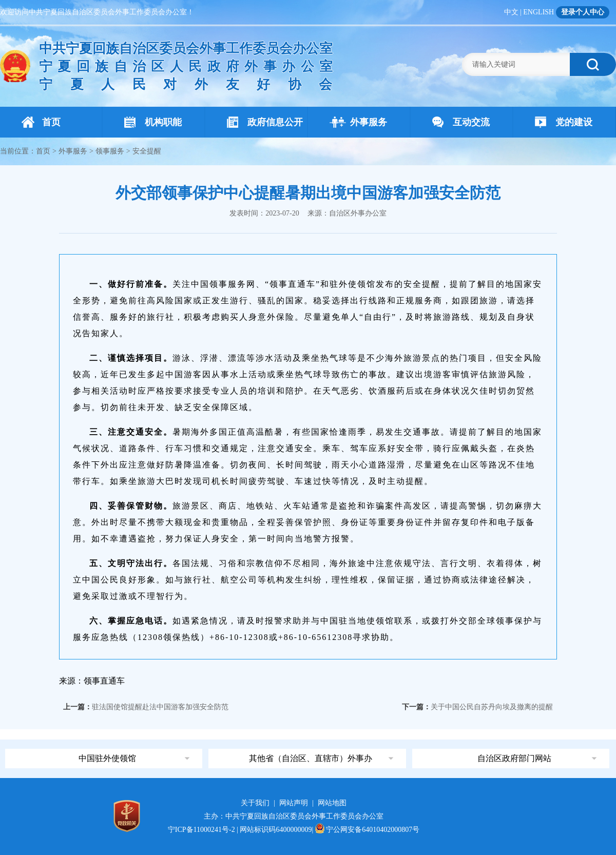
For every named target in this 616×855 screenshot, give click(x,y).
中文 (511, 12)
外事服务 (358, 122)
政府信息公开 (265, 122)
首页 (41, 122)
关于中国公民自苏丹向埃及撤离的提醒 (492, 707)
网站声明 (294, 803)
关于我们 (255, 803)
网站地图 (332, 803)
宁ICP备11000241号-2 (201, 830)
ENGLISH (538, 12)
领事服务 (110, 151)
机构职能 (153, 122)
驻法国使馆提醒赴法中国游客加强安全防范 (160, 707)
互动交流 (461, 122)
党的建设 (564, 122)
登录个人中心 (583, 12)
